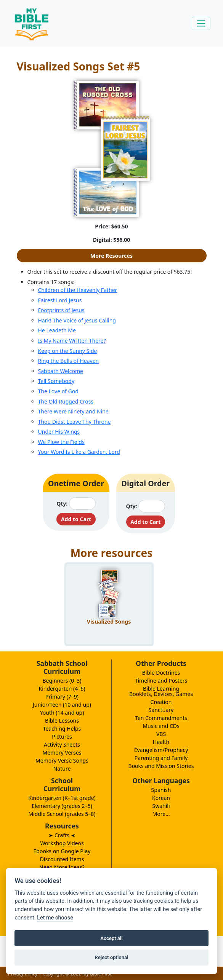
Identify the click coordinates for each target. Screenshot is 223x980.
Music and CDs (161, 726)
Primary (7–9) (62, 697)
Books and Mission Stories (161, 766)
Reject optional (111, 957)
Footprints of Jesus (61, 310)
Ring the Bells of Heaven (69, 361)
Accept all (111, 938)
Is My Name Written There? (72, 341)
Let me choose (55, 918)
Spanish (161, 790)
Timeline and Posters (161, 681)
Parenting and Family (161, 758)
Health (161, 742)
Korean (161, 798)
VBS (161, 734)
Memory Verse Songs (62, 761)
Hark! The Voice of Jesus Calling (77, 320)
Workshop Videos (62, 843)
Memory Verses (62, 753)
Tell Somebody (56, 381)
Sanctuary (161, 710)
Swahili (161, 806)
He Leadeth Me (57, 330)
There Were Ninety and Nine (73, 411)
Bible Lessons (62, 721)
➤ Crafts (62, 835)
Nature (62, 769)
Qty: (62, 504)
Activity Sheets (62, 745)
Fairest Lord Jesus (60, 300)
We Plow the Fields (61, 442)
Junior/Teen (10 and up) (62, 705)
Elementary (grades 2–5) (62, 806)
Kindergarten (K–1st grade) (62, 798)
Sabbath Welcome (61, 371)
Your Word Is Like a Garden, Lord (79, 452)
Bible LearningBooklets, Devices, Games (161, 691)
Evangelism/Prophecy (161, 750)
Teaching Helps (62, 729)
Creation (161, 702)
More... (161, 814)
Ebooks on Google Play (62, 851)
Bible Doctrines (161, 673)
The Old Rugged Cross (66, 401)
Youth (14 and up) (62, 713)
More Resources (111, 256)
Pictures (62, 737)
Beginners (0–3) (62, 681)
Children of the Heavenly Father (78, 290)
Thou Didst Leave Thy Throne (75, 422)
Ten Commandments (161, 718)
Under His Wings (59, 432)
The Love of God (58, 391)
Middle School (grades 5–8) (62, 814)
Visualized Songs (109, 622)
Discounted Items (62, 859)
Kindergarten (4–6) (62, 689)
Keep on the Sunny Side (68, 351)
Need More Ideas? (62, 867)
